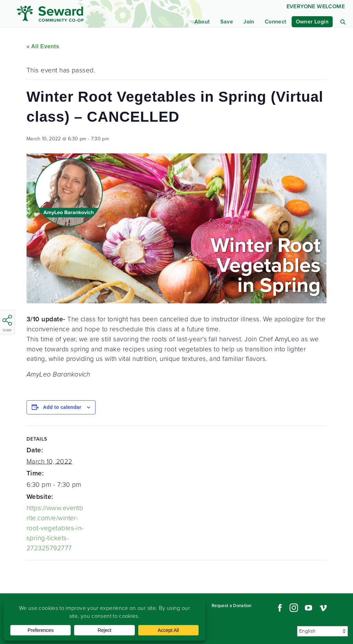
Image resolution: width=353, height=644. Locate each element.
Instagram (294, 608)
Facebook (279, 608)
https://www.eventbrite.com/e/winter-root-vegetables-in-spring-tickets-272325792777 (55, 528)
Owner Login (312, 22)
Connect (276, 22)
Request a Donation (232, 606)
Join (249, 22)
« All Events (43, 46)
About (202, 22)
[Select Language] (322, 631)
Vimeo (323, 608)
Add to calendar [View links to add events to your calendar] (62, 407)
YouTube (309, 608)
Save (227, 22)
